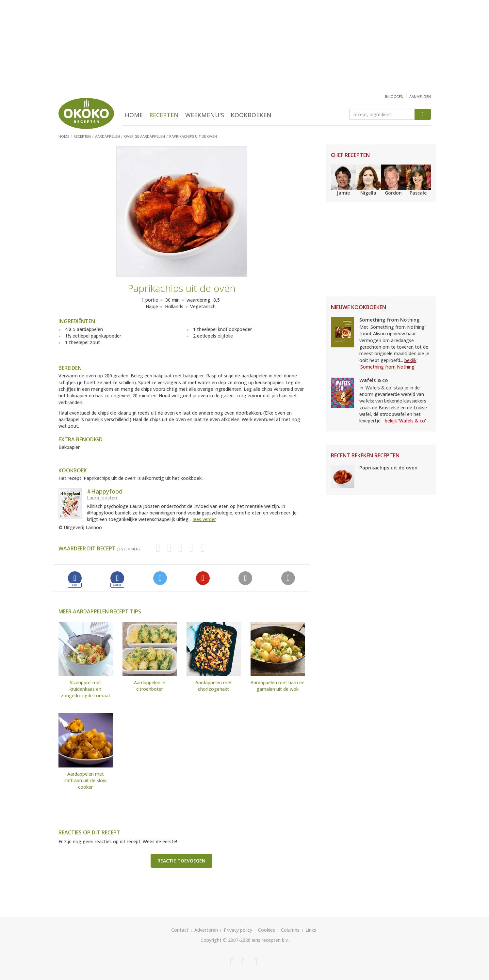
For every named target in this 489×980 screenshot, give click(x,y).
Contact (180, 930)
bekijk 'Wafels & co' (405, 421)
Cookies (267, 930)
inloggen (394, 96)
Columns (290, 930)
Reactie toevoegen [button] (181, 861)
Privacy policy (238, 930)
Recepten (164, 115)
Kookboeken (251, 115)
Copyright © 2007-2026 (226, 940)
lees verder (204, 519)
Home (134, 115)
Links (311, 930)
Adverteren (206, 930)
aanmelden (420, 96)
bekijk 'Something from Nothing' (388, 364)
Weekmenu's (205, 115)
